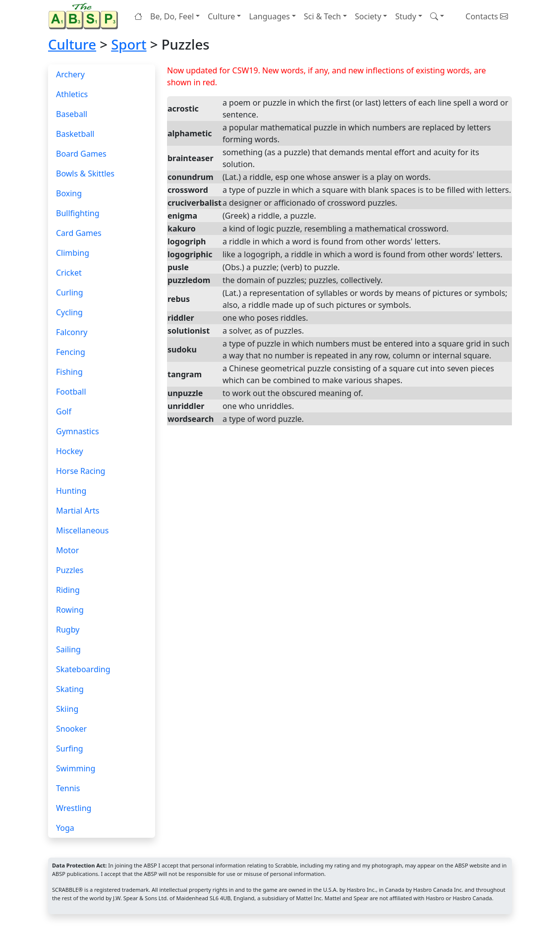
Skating (70, 689)
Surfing (70, 749)
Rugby (68, 630)
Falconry (72, 332)
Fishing (69, 372)
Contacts (487, 16)
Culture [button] (221, 16)
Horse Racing (81, 471)
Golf (64, 411)
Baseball (72, 114)
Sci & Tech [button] (322, 16)
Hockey (70, 451)
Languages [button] (269, 16)
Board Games (81, 154)
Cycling (69, 312)
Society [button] (368, 16)
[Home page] (85, 16)
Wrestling (74, 808)
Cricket (69, 273)
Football (71, 392)
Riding (68, 590)
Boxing (69, 193)
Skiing (67, 709)
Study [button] (405, 16)
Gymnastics (78, 431)
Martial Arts (78, 511)
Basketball (75, 134)
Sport (129, 44)
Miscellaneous (82, 530)
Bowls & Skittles (85, 174)
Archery (70, 74)
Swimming (76, 768)
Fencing (71, 352)
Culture (72, 44)
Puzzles (70, 570)
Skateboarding (83, 669)
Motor (67, 550)
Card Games (79, 233)
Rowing (70, 610)
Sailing (68, 649)
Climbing (73, 253)
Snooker (71, 729)
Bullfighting (78, 213)
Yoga (65, 828)
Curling (70, 292)
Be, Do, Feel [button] (172, 16)
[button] (437, 16)
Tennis (68, 788)
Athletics (72, 94)
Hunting (71, 491)
